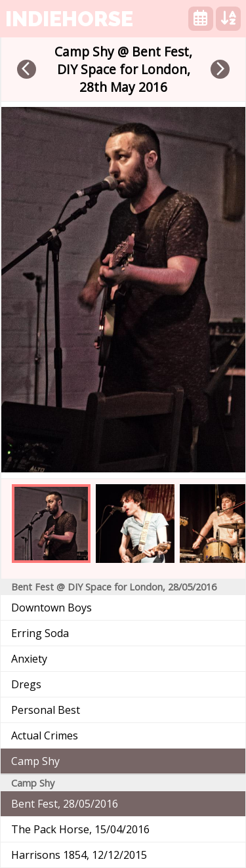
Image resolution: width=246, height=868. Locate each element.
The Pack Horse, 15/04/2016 (80, 829)
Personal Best (46, 710)
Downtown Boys (51, 608)
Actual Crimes (45, 735)
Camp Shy (35, 761)
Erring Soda (40, 633)
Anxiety (29, 659)
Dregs (26, 684)
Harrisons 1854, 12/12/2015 (79, 855)
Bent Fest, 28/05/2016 (65, 804)
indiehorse (69, 19)
